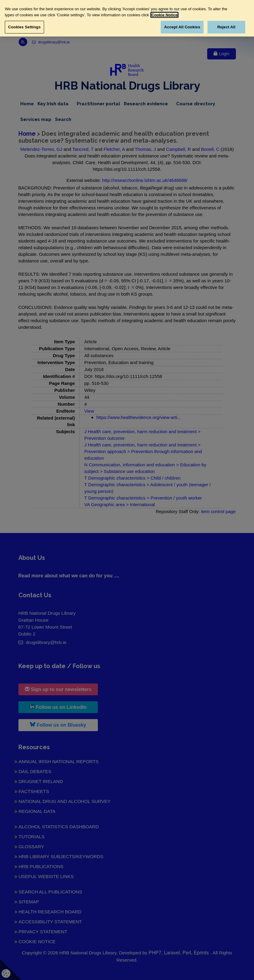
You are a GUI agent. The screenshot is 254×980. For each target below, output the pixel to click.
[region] (127, 18)
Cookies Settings (24, 27)
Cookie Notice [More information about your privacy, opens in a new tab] (164, 15)
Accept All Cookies (182, 27)
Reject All (226, 27)
